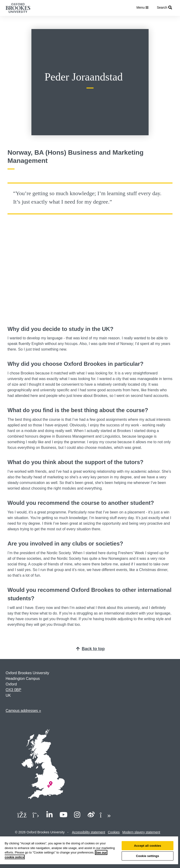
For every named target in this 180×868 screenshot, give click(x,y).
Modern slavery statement (141, 832)
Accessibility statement (89, 832)
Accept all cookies (148, 846)
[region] (89, 852)
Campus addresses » (23, 711)
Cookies (114, 832)
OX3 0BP (13, 690)
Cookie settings (148, 856)
